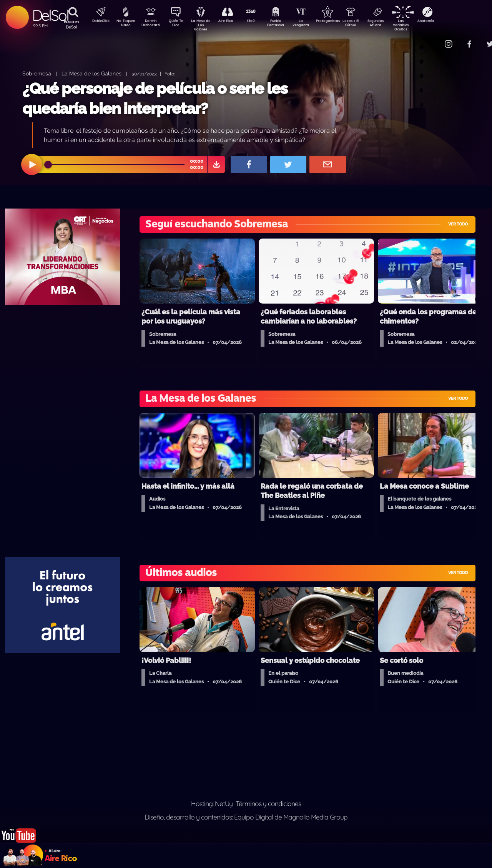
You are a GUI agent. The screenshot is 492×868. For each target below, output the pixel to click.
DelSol (50, 15)
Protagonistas (340, 22)
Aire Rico (233, 22)
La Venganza (313, 24)
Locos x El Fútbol (367, 24)
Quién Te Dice (179, 24)
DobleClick (98, 22)
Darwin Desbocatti (152, 24)
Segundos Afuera (394, 24)
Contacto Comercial (433, 39)
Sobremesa (37, 73)
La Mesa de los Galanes (91, 73)
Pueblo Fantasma (286, 24)
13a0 (259, 22)
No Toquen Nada (125, 24)
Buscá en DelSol (71, 24)
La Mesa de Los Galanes (206, 25)
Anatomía (448, 22)
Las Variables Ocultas (421, 25)
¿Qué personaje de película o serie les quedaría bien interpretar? (155, 98)
